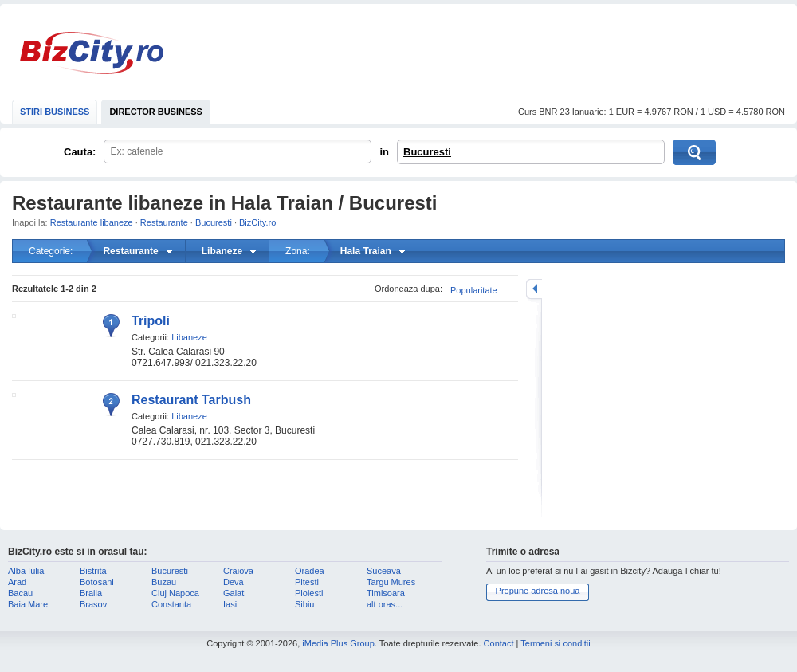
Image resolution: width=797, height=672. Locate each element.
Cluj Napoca (175, 593)
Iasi (230, 604)
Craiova (238, 571)
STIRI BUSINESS (55, 112)
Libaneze (189, 337)
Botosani (97, 582)
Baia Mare (28, 604)
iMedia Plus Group (338, 643)
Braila (91, 593)
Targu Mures (391, 582)
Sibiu (304, 604)
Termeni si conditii (555, 643)
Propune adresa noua (538, 591)
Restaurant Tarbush (191, 400)
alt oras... (385, 604)
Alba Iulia (26, 571)
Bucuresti (427, 152)
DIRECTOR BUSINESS (156, 112)
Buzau (164, 582)
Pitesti (307, 582)
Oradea (310, 571)
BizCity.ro (92, 53)
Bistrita (93, 571)
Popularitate (474, 290)
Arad (17, 582)
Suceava (384, 571)
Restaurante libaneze (92, 222)
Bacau (20, 593)
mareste (534, 289)
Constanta (171, 604)
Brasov (93, 604)
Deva (234, 582)
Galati (235, 593)
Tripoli (151, 321)
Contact (499, 643)
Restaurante (164, 222)
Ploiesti (309, 593)
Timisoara (386, 593)
